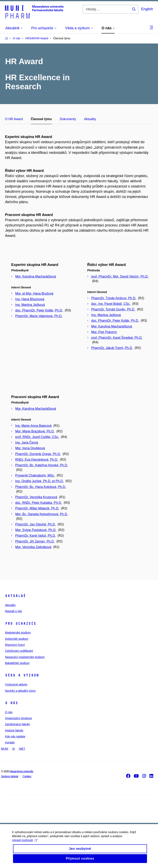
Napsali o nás (14, 611)
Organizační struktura (18, 718)
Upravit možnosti (25, 844)
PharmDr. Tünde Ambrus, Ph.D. (114, 298)
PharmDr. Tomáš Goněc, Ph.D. (113, 309)
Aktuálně (15, 596)
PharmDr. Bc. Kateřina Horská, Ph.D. (42, 465)
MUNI (5, 749)
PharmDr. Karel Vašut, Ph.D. (35, 536)
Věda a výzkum (22, 675)
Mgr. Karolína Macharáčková (36, 276)
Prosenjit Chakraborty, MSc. (35, 475)
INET (22, 749)
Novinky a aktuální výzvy (20, 691)
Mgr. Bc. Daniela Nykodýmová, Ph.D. (42, 514)
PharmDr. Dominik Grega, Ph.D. (38, 454)
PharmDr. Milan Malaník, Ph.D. (37, 508)
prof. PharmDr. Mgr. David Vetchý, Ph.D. (120, 276)
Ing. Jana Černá (27, 443)
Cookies (27, 776)
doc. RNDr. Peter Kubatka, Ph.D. (39, 503)
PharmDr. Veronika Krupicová (36, 497)
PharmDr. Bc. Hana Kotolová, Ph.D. (41, 487)
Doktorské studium (17, 639)
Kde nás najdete (15, 736)
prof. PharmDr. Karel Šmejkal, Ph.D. (117, 338)
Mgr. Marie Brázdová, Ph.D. (35, 431)
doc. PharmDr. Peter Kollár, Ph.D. (39, 310)
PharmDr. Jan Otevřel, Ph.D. (36, 524)
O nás (12, 703)
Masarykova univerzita (21, 771)
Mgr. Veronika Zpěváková (33, 547)
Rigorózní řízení (15, 645)
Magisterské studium (18, 633)
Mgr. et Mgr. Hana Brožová (34, 294)
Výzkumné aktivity (16, 684)
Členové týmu (41, 119)
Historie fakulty (14, 730)
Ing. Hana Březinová (30, 299)
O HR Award (14, 119)
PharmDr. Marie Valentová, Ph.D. (39, 316)
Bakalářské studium (17, 663)
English (147, 9)
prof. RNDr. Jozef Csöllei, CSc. (37, 437)
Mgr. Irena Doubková (30, 448)
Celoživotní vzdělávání (19, 651)
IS (14, 749)
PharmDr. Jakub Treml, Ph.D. (112, 348)
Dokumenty (68, 119)
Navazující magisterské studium (25, 657)
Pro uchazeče (21, 624)
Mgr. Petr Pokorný (104, 332)
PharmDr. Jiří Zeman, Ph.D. (35, 541)
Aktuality (90, 119)
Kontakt (10, 742)
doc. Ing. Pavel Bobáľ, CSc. (111, 304)
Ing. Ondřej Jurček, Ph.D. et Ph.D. (39, 481)
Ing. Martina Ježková (30, 305)
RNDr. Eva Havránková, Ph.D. (37, 460)
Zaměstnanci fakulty (18, 724)
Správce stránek (10, 776)
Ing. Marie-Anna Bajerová (33, 426)
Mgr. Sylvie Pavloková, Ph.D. (36, 530)
